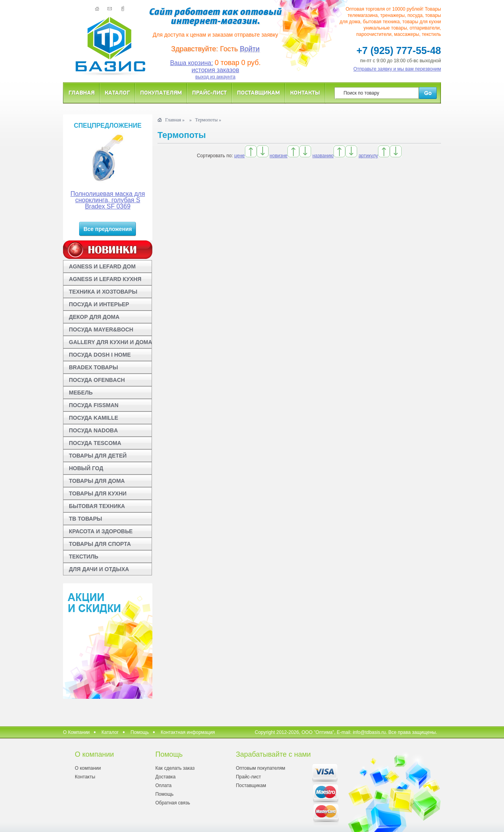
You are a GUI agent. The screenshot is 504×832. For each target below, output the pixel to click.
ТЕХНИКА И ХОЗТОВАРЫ (103, 292)
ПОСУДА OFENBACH (97, 380)
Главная (82, 92)
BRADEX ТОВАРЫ (94, 367)
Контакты (305, 92)
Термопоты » (208, 120)
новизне (279, 156)
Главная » (175, 120)
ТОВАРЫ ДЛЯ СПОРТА (100, 544)
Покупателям (161, 92)
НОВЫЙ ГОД (86, 468)
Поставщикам (258, 92)
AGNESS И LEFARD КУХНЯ (105, 279)
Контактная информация (188, 732)
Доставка (165, 777)
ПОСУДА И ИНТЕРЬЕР (99, 304)
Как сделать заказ (175, 768)
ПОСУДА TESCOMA (95, 443)
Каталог (117, 92)
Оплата (163, 785)
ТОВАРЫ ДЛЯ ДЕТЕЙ (98, 456)
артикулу (368, 156)
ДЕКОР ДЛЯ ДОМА (94, 317)
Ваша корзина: (192, 63)
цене (240, 156)
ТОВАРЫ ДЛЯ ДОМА (97, 481)
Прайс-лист (209, 92)
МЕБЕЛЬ (81, 393)
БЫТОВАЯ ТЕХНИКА (97, 506)
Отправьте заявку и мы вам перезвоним (397, 69)
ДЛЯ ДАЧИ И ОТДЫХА (99, 569)
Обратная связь (172, 803)
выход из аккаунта (215, 77)
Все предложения (108, 229)
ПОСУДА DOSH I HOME (100, 355)
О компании (88, 768)
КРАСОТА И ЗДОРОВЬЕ (101, 531)
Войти (250, 49)
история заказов (216, 70)
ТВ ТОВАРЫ (85, 519)
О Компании (76, 732)
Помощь (140, 732)
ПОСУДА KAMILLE (94, 418)
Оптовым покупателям (260, 768)
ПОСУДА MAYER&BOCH (101, 329)
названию (323, 156)
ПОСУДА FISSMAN (94, 405)
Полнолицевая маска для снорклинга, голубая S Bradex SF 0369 (108, 200)
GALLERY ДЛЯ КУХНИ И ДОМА (110, 342)
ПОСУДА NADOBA (93, 430)
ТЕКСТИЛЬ (84, 557)
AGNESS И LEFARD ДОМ (102, 266)
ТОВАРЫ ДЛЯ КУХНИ (98, 493)
